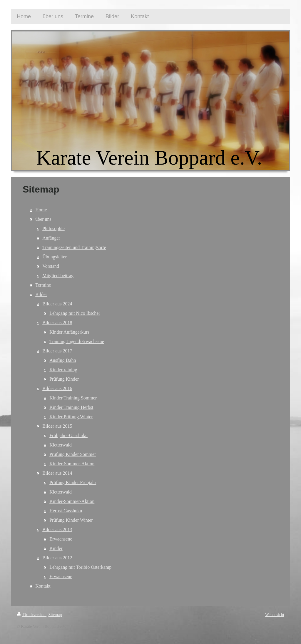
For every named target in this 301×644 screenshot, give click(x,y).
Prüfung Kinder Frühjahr (73, 482)
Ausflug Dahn (63, 360)
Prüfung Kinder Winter (71, 520)
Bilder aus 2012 (57, 558)
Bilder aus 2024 (57, 304)
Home (41, 210)
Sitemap (55, 615)
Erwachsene (61, 539)
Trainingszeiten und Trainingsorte (74, 247)
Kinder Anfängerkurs (69, 332)
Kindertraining (63, 370)
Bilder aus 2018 (57, 323)
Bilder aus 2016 (57, 388)
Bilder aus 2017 (57, 351)
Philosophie (53, 229)
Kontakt (43, 586)
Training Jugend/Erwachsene (77, 341)
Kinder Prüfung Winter (71, 417)
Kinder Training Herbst (71, 407)
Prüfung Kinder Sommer (73, 454)
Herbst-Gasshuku (66, 511)
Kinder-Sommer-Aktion (72, 464)
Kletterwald (61, 445)
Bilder (41, 294)
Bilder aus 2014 (57, 473)
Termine (43, 285)
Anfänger (51, 238)
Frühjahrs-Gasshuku (68, 435)
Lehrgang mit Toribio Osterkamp (80, 567)
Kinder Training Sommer (73, 398)
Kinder (56, 548)
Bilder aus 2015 (57, 426)
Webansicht (275, 615)
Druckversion (32, 615)
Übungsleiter (55, 257)
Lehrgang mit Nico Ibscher (75, 313)
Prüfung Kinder (64, 379)
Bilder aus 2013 (57, 530)
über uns (43, 219)
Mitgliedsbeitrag (58, 276)
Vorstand (51, 266)
